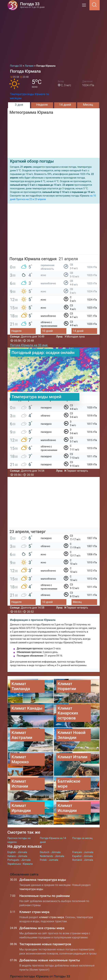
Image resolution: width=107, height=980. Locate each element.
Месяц (88, 105)
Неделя (42, 105)
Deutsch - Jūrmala (50, 852)
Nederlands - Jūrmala (52, 856)
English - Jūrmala (17, 852)
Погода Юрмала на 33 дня (29, 345)
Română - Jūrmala (83, 860)
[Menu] (85, 6)
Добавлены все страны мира (42, 928)
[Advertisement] (53, 36)
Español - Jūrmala (83, 856)
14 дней (65, 105)
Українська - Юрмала (20, 864)
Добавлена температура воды (43, 880)
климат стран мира (52, 917)
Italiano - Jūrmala (17, 856)
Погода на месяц (83, 838)
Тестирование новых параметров (45, 944)
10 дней (47, 331)
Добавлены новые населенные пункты (50, 960)
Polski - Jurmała (49, 860)
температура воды (31, 889)
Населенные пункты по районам (45, 896)
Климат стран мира (34, 912)
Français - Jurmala (83, 852)
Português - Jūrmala (19, 860)
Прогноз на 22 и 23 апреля (31, 199)
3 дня (19, 105)
